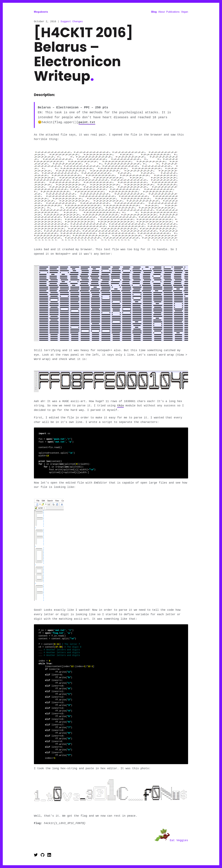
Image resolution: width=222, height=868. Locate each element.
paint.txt (87, 123)
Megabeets (41, 12)
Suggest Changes (72, 22)
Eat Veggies (171, 840)
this (120, 406)
